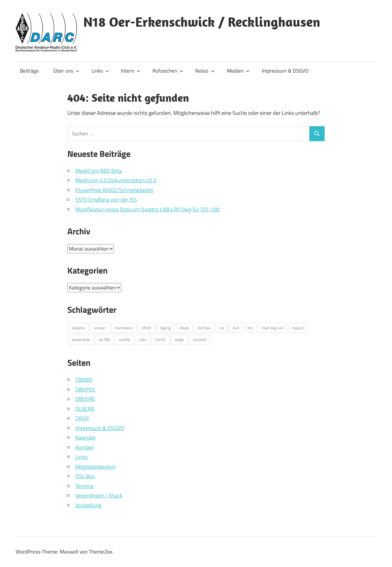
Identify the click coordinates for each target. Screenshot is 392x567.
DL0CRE (85, 409)
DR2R (82, 418)
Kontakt (85, 447)
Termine (85, 486)
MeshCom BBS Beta (99, 171)
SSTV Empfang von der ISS (106, 200)
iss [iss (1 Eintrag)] (222, 328)
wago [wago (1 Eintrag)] (179, 339)
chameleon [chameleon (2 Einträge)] (124, 328)
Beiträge (29, 71)
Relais (205, 71)
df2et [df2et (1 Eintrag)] (147, 328)
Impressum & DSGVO (285, 71)
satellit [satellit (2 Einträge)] (124, 339)
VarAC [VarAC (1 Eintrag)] (161, 339)
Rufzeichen (168, 71)
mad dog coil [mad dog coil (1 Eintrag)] (272, 328)
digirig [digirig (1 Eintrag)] (166, 328)
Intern (131, 71)
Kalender (86, 438)
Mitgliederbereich (95, 467)
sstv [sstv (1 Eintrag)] (143, 339)
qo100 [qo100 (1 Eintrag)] (104, 339)
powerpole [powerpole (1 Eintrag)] (81, 339)
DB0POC (85, 389)
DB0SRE (85, 399)
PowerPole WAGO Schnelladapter (114, 190)
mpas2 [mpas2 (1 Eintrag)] (298, 328)
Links (100, 71)
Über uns (66, 71)
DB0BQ (84, 380)
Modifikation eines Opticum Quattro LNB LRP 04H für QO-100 (147, 209)
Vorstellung (88, 505)
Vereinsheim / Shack (99, 495)
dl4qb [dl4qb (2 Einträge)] (184, 328)
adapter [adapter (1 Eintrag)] (79, 328)
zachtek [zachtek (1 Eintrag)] (200, 339)
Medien (238, 71)
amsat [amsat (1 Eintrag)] (100, 328)
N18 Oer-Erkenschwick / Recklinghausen (202, 22)
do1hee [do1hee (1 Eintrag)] (204, 328)
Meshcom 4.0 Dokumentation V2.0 (116, 180)
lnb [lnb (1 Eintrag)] (250, 328)
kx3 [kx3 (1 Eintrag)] (236, 328)
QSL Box (85, 476)
